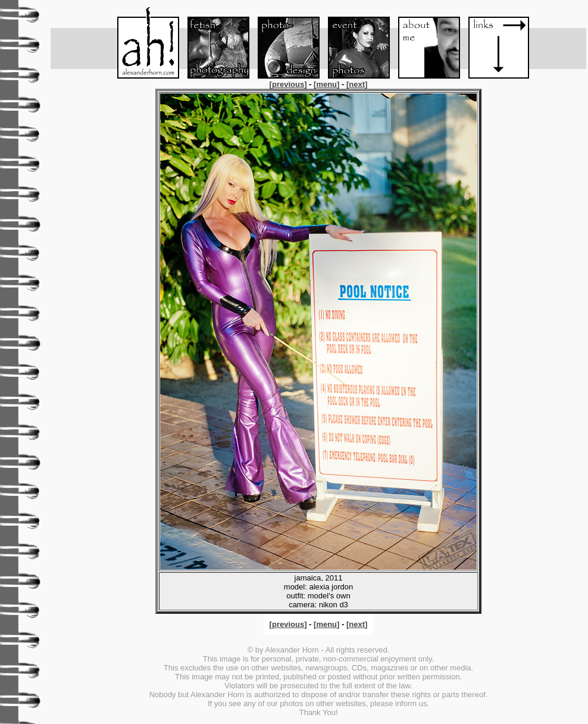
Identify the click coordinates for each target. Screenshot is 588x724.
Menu (143, 43)
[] (289, 84)
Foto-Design (283, 43)
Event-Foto (354, 43)
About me (424, 43)
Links (494, 43)
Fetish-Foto (213, 43)
